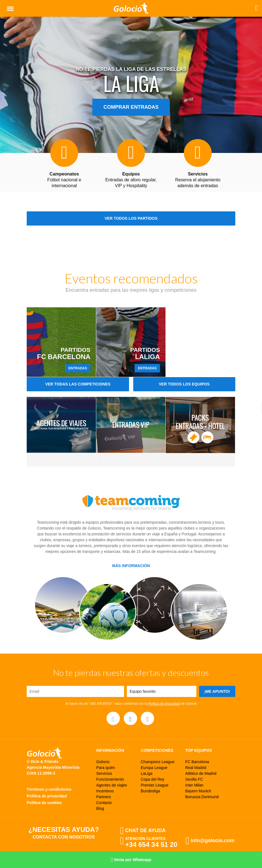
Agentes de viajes (112, 785)
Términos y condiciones (49, 789)
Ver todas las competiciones (78, 384)
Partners (104, 797)
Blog (100, 808)
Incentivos (105, 791)
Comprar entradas (131, 107)
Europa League (154, 768)
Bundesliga (150, 791)
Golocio (103, 762)
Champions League (158, 762)
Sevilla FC (194, 779)
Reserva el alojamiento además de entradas (198, 180)
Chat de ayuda (145, 830)
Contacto (104, 803)
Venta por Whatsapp (131, 860)
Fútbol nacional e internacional (64, 180)
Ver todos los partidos (131, 218)
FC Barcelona (197, 762)
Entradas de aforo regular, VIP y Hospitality (131, 180)
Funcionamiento (110, 779)
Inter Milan (194, 785)
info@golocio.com (213, 840)
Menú (9, 6)
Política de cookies (44, 803)
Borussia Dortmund (202, 797)
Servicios (104, 773)
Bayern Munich (198, 791)
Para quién (106, 768)
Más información (131, 566)
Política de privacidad (164, 704)
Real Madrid (196, 768)
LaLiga (147, 773)
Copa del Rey (153, 779)
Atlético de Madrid (201, 773)
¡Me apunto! (217, 691)
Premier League (155, 785)
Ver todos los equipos (184, 384)
